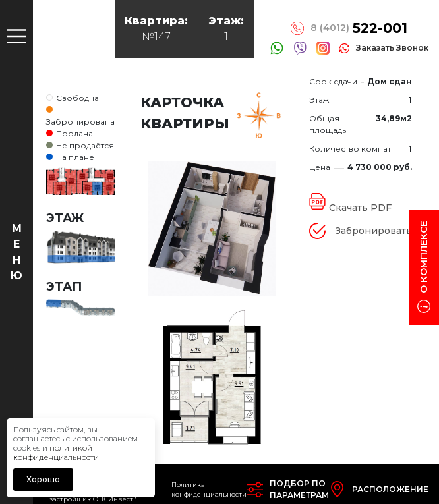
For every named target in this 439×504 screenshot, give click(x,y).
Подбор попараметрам (299, 489)
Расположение (390, 489)
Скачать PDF (360, 208)
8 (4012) (359, 28)
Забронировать (374, 231)
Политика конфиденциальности (209, 490)
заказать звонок (392, 48)
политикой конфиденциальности (56, 452)
